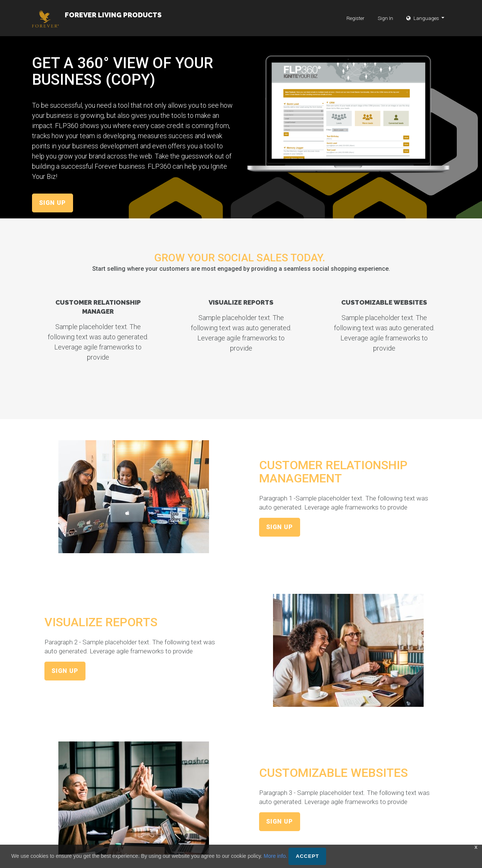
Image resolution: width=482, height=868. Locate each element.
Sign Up (53, 203)
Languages (423, 23)
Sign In (385, 23)
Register (355, 23)
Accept (307, 856)
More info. (275, 856)
